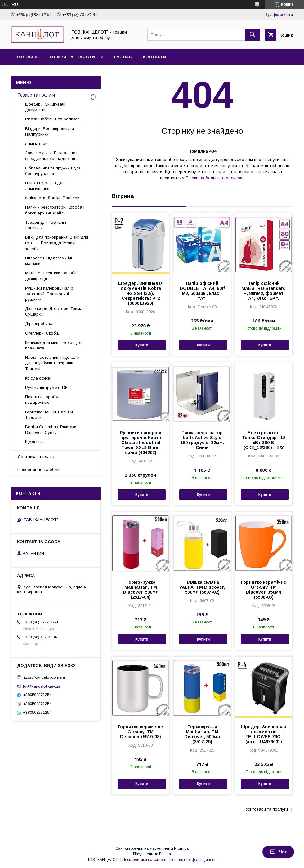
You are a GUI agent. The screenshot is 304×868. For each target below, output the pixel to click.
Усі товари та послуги (267, 809)
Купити (142, 345)
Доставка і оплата (36, 457)
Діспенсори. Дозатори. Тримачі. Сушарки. (56, 311)
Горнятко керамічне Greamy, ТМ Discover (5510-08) (141, 732)
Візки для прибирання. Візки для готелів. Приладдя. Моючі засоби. (57, 243)
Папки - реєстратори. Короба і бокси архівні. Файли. (55, 210)
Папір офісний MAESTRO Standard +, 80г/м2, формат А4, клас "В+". (264, 291)
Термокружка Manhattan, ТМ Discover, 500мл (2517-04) (141, 590)
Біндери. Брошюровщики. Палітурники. (50, 131)
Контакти (155, 57)
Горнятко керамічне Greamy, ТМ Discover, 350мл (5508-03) (264, 590)
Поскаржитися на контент (144, 860)
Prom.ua (181, 848)
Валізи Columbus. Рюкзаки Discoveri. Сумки (51, 430)
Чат (278, 852)
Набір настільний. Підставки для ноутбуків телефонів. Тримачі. (52, 363)
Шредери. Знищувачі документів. (45, 107)
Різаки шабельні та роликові (215, 178)
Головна (27, 57)
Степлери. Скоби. (42, 333)
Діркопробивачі (40, 324)
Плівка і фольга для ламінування (45, 186)
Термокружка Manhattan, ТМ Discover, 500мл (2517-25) (202, 734)
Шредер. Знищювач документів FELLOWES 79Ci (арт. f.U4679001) (264, 734)
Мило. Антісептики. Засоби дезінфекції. (51, 276)
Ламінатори (36, 144)
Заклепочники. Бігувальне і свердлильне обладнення (51, 156)
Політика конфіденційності (193, 860)
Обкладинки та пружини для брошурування (53, 171)
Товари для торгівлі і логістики (46, 225)
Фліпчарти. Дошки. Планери (52, 198)
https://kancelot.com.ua (44, 677)
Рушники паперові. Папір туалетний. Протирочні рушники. (49, 294)
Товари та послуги (72, 57)
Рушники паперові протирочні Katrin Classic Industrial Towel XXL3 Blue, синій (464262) (141, 443)
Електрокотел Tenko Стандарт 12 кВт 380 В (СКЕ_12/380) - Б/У (264, 440)
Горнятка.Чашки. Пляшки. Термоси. (49, 415)
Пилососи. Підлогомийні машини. (49, 261)
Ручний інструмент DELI (48, 387)
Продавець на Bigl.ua (152, 854)
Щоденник (35, 442)
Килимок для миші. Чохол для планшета (54, 345)
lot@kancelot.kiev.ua (42, 686)
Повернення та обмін (39, 470)
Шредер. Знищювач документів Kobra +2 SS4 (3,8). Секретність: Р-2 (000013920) (141, 293)
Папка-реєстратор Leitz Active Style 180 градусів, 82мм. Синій (202, 440)
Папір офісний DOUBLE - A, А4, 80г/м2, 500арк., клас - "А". (202, 291)
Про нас (122, 57)
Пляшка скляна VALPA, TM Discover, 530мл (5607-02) (202, 587)
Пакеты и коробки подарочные (42, 400)
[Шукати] (253, 35)
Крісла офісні (38, 378)
